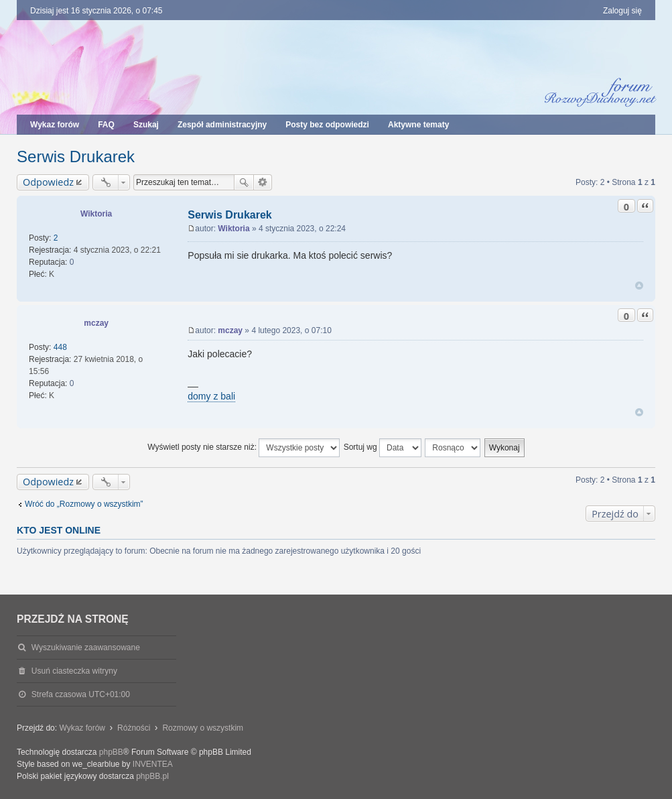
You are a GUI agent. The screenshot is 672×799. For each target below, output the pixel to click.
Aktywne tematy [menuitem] (418, 125)
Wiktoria (96, 214)
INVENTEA (153, 764)
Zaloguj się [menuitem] (622, 11)
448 (60, 347)
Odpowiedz (48, 182)
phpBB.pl (152, 776)
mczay (96, 323)
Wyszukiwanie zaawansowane (263, 182)
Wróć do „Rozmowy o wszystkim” (84, 504)
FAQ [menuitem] (106, 125)
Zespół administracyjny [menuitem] (222, 125)
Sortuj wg (383, 448)
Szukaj (244, 182)
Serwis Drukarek (76, 157)
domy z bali (211, 396)
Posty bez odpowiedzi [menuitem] (327, 125)
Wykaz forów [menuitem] (55, 125)
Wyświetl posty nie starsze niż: (244, 448)
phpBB (111, 752)
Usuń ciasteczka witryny (74, 671)
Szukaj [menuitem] (146, 125)
